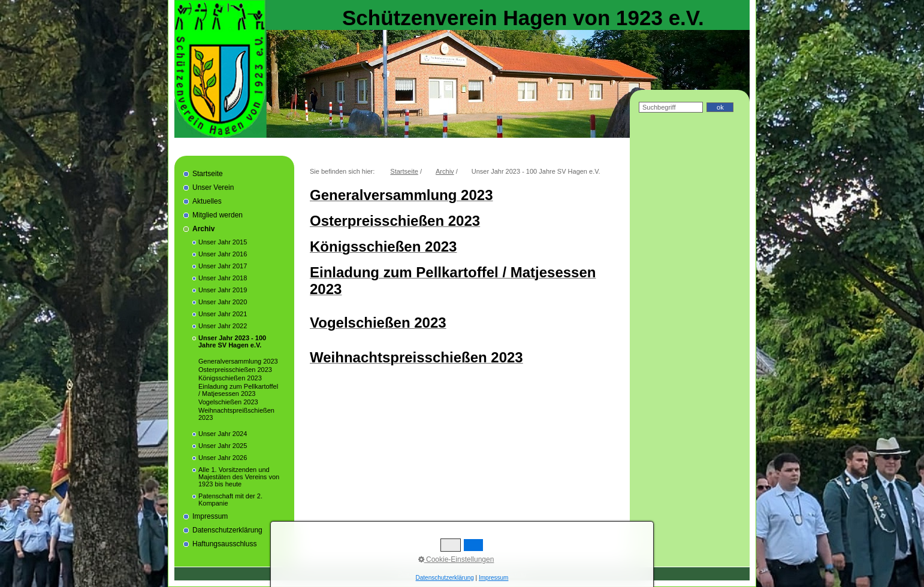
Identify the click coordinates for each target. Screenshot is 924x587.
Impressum (210, 516)
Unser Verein (213, 187)
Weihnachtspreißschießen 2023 (236, 414)
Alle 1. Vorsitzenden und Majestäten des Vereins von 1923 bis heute (239, 477)
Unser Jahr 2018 (223, 278)
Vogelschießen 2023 (228, 402)
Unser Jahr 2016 (223, 254)
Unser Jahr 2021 (223, 314)
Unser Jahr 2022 (223, 326)
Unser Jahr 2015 (223, 242)
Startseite (208, 174)
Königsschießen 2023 (230, 378)
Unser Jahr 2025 (223, 446)
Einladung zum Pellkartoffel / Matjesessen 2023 (238, 390)
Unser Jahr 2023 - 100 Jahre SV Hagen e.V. (232, 341)
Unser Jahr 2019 (223, 290)
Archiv (203, 229)
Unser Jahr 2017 (223, 266)
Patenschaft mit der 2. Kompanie (230, 500)
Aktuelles (207, 201)
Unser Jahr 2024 (223, 434)
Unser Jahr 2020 (223, 302)
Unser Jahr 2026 (223, 458)
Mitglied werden (218, 215)
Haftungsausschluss (224, 544)
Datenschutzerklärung (227, 530)
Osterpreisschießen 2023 (235, 370)
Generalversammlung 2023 (238, 361)
